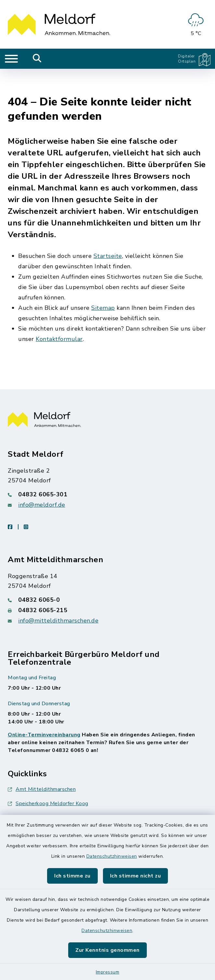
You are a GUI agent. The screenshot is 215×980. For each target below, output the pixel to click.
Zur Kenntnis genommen (107, 950)
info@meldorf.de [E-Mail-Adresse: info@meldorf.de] (42, 479)
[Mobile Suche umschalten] (37, 59)
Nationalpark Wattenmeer (44, 792)
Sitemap (103, 282)
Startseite (108, 230)
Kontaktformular (59, 313)
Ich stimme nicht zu (136, 876)
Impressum (108, 972)
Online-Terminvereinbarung (44, 709)
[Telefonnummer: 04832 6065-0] (107, 574)
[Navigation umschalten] (11, 59)
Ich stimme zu (72, 876)
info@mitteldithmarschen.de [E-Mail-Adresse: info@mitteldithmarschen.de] (58, 595)
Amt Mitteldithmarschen (42, 763)
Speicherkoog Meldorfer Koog (48, 778)
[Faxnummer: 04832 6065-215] (107, 584)
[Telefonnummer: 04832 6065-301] (107, 468)
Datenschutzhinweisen (112, 856)
